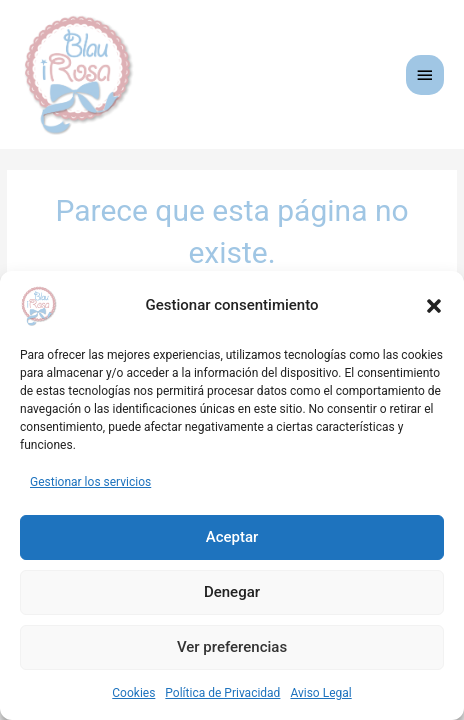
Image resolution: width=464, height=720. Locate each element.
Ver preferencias (232, 647)
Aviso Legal (320, 693)
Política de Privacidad (222, 693)
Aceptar (232, 537)
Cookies (133, 693)
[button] (434, 306)
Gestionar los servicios (90, 482)
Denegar (232, 592)
